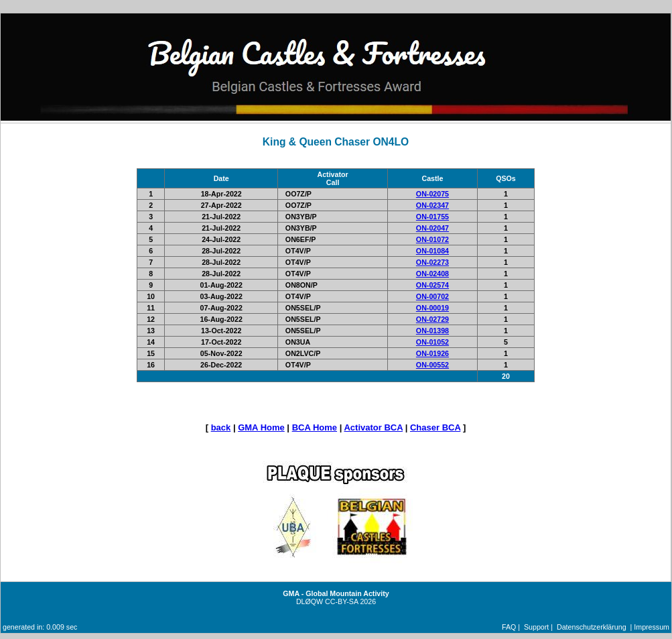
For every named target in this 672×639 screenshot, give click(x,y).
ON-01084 (432, 251)
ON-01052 (432, 342)
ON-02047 (432, 228)
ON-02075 (432, 194)
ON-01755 (432, 217)
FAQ (509, 627)
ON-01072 (432, 239)
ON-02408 (432, 274)
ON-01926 (432, 353)
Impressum (652, 627)
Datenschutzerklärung (592, 627)
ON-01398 (432, 331)
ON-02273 (432, 262)
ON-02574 (432, 285)
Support (536, 627)
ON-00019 (432, 308)
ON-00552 (432, 365)
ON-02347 (432, 205)
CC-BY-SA (341, 601)
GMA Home (261, 427)
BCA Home (315, 427)
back (221, 427)
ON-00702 (432, 296)
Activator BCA (373, 427)
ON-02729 (432, 319)
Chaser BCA (435, 427)
